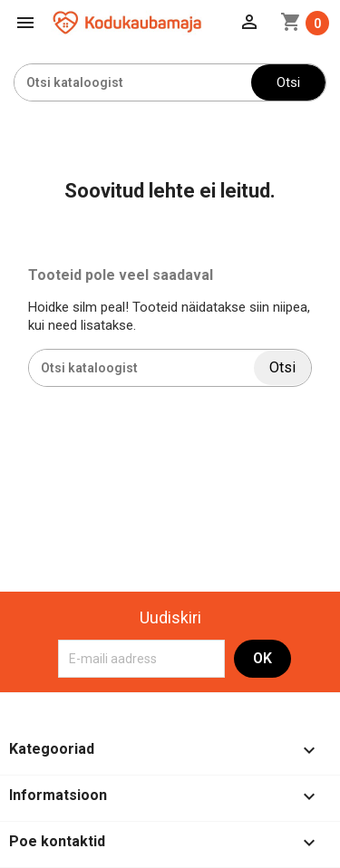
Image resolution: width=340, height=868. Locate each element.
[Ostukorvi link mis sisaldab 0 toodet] (305, 23)
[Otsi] (133, 82)
